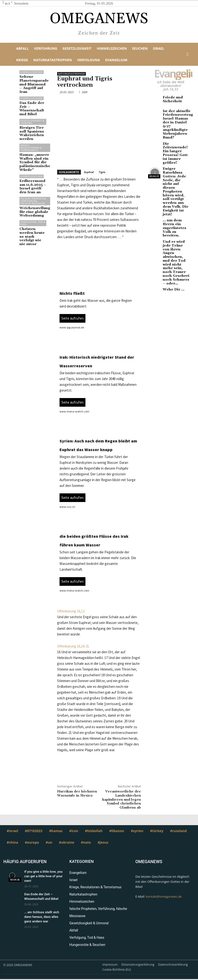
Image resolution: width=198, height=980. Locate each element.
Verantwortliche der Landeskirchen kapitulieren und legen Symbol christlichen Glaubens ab (122, 800)
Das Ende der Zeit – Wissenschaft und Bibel (33, 100)
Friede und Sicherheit (171, 99)
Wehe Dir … (172, 232)
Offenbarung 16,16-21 (73, 646)
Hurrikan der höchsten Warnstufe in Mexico (77, 794)
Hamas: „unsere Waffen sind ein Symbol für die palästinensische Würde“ (32, 147)
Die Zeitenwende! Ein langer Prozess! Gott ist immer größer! (176, 140)
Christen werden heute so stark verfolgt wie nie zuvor (32, 214)
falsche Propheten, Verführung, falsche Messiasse (33, 182)
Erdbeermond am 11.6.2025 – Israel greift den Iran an (33, 168)
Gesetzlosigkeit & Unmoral (32, 110)
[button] (188, 54)
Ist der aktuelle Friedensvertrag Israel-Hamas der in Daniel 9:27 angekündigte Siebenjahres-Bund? (176, 121)
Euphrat (89, 172)
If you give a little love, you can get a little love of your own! (41, 875)
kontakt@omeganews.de (164, 896)
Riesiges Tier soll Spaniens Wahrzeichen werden (33, 120)
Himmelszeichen (32, 72)
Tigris (102, 172)
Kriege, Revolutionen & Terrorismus (31, 133)
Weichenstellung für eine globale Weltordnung (32, 194)
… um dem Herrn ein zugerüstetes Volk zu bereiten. (176, 188)
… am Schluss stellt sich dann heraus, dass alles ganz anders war (43, 913)
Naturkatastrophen (72, 74)
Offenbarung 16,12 (71, 611)
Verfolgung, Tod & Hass (33, 204)
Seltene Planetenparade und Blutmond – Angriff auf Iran (32, 82)
